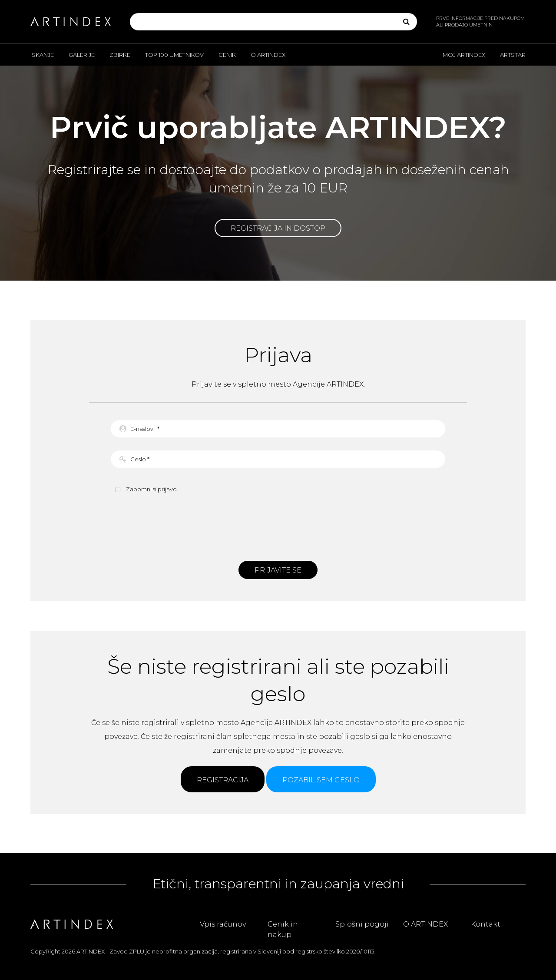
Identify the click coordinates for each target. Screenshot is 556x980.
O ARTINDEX (268, 55)
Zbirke (120, 55)
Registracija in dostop (278, 228)
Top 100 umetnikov (174, 55)
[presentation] (278, 526)
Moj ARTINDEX (464, 55)
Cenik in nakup (283, 929)
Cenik (227, 55)
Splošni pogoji (362, 924)
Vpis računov (223, 924)
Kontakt (486, 924)
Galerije (82, 55)
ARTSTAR (513, 55)
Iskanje (42, 55)
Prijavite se (278, 570)
